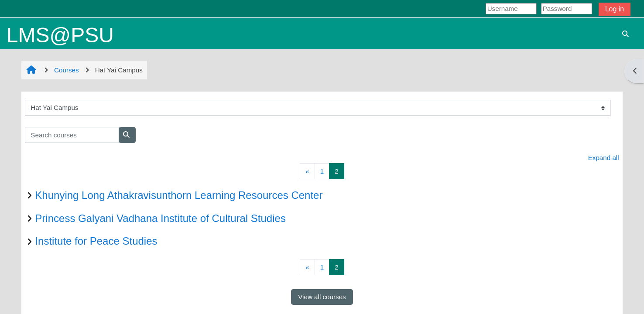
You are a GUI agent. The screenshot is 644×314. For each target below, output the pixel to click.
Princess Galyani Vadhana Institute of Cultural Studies (160, 218)
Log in (615, 9)
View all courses (322, 297)
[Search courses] (72, 135)
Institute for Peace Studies (96, 241)
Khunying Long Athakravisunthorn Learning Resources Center (179, 195)
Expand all (604, 158)
